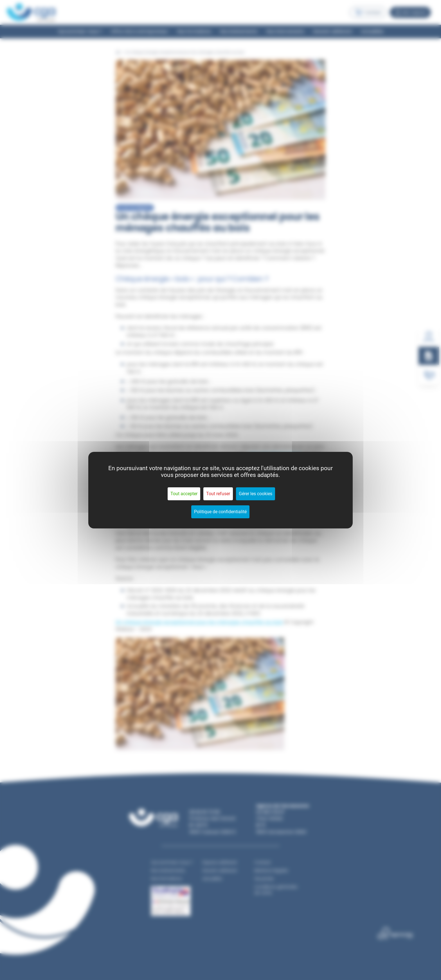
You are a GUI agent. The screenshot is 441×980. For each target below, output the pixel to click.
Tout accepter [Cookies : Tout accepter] (184, 494)
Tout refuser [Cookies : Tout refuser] (218, 494)
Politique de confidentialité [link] (220, 512)
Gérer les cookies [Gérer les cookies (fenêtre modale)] (256, 494)
